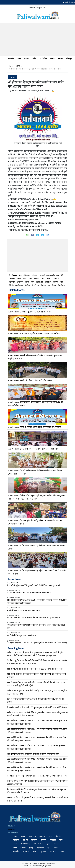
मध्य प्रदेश (16, 852)
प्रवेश (37, 279)
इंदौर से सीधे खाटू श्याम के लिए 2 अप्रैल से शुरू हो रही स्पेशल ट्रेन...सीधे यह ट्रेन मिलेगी (35, 701)
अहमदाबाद (40, 848)
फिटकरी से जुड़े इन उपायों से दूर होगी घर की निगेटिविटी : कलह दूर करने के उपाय (36, 586)
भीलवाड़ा (53, 840)
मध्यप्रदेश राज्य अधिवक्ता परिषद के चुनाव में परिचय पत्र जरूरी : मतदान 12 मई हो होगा (36, 627)
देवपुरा (36, 275)
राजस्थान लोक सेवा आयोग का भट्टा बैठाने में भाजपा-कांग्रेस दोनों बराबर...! (33, 618)
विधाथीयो (56, 279)
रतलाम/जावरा (39, 844)
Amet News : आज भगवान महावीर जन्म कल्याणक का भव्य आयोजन (34, 334)
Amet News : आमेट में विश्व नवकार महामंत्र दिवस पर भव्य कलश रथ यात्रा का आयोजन (37, 547)
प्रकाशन (48, 282)
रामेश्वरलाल (46, 285)
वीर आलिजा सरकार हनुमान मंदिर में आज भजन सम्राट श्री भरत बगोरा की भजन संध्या (37, 776)
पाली (61, 840)
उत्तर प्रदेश (53, 852)
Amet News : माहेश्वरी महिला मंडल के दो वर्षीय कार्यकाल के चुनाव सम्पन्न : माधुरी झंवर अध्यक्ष (36, 357)
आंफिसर (36, 285)
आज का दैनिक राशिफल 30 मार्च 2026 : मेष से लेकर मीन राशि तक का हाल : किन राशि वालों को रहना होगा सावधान (37, 722)
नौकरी (52, 59)
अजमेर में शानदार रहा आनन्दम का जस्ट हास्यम (24, 611)
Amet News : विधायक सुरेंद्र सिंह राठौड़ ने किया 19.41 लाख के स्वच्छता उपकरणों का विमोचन (35, 522)
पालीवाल (62, 285)
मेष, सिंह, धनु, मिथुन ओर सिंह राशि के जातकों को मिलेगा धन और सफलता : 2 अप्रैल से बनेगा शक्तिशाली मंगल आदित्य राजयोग (37, 662)
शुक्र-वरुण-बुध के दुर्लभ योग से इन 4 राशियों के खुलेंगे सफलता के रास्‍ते (33, 754)
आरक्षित (40, 282)
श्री (21, 275)
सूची (28, 282)
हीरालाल (28, 275)
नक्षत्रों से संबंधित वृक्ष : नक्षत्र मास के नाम (22, 636)
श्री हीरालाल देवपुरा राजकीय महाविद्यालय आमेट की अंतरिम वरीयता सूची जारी (35, 69)
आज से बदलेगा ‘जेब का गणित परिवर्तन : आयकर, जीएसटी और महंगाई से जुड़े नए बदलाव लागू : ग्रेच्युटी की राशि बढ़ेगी (36, 684)
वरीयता (21, 282)
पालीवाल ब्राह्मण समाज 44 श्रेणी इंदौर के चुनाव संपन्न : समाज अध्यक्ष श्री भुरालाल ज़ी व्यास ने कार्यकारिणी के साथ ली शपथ (37, 714)
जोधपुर (25, 840)
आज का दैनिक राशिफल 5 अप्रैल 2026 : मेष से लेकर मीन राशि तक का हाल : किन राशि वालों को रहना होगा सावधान (37, 602)
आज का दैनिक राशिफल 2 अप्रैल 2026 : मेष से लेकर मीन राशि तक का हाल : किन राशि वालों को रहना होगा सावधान (37, 747)
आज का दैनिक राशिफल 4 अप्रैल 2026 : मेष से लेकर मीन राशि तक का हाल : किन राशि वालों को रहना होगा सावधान (37, 731)
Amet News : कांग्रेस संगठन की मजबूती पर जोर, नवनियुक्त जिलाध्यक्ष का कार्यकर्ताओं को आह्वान (36, 404)
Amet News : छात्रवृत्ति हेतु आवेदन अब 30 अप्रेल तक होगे (30, 312)
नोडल (28, 285)
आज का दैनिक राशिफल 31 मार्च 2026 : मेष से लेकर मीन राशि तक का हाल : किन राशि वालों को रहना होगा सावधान (37, 739)
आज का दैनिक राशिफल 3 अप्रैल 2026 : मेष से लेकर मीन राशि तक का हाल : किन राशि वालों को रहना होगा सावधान (37, 761)
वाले (49, 279)
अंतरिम (13, 282)
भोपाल (56, 844)
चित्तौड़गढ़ (16, 840)
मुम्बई (31, 848)
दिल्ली (62, 852)
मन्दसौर (23, 848)
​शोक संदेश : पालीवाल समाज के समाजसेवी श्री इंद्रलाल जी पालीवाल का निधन (35, 669)
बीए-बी (12, 279)
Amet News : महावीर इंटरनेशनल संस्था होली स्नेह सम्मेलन (30, 380)
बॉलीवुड (69, 59)
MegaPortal (47, 866)
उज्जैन (15, 848)
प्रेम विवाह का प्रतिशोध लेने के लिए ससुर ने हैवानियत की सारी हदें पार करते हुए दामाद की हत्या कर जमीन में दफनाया (37, 791)
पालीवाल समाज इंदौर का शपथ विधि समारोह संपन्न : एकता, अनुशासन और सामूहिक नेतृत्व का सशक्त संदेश (37, 692)
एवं (33, 282)
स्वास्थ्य (60, 59)
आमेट (18, 66)
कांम (19, 279)
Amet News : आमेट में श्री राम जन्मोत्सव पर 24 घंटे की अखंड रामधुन (34, 449)
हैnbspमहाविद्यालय (17, 285)
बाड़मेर (15, 844)
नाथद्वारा (42, 836)
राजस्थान (26, 852)
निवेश (34, 59)
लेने (43, 279)
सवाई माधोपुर (26, 844)
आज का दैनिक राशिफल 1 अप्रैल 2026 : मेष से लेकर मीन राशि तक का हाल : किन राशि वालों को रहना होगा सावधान (37, 769)
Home (11, 66)
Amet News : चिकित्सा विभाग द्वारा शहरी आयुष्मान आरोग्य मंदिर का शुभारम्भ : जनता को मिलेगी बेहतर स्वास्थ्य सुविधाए (37, 497)
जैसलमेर (34, 840)
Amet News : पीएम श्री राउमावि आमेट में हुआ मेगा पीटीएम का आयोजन (34, 427)
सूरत (49, 848)
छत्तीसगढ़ (57, 848)
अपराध (27, 59)
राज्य (19, 59)
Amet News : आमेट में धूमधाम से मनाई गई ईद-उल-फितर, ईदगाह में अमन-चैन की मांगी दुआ (37, 572)
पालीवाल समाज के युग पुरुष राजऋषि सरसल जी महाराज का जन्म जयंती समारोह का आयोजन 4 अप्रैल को (37, 783)
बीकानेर (43, 840)
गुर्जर (54, 285)
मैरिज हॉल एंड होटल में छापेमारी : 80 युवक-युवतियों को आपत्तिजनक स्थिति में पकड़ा (37, 643)
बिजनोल (59, 836)
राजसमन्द (32, 836)
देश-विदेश (11, 59)
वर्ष (31, 279)
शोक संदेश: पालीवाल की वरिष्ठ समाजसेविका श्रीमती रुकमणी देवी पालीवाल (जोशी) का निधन (37, 676)
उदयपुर (15, 836)
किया (56, 282)
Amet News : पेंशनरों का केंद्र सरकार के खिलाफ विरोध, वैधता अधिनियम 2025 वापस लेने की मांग (35, 472)
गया (62, 282)
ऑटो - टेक (43, 59)
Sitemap (12, 830)
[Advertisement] (37, 39)
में (62, 275)
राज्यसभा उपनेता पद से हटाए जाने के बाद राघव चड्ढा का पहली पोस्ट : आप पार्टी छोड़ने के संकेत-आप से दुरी (37, 799)
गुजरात (43, 852)
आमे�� (13, 275)
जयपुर (23, 836)
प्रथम (25, 279)
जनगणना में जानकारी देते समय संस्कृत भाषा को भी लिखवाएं (29, 593)
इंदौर (49, 844)
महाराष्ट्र (35, 852)
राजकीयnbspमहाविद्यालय (50, 275)
